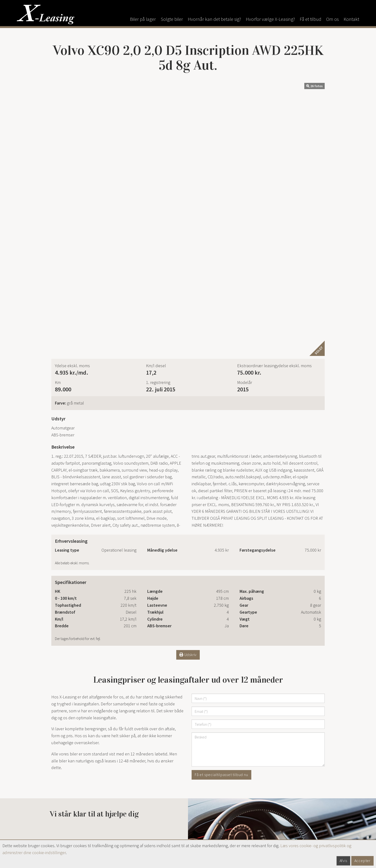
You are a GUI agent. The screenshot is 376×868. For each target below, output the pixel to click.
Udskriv (188, 388)
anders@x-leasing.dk (140, 808)
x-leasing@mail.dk (67, 815)
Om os (332, 19)
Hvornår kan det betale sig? (214, 19)
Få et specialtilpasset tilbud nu (221, 508)
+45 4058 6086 (145, 802)
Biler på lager (143, 19)
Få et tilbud (311, 19)
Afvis (343, 861)
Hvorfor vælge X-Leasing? (270, 19)
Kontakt (351, 19)
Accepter (362, 861)
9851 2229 (68, 808)
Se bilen (83, 711)
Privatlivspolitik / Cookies (284, 813)
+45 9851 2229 (149, 827)
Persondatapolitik (278, 838)
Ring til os (94, 599)
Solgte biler (172, 19)
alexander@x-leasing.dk (143, 834)
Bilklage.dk (272, 820)
